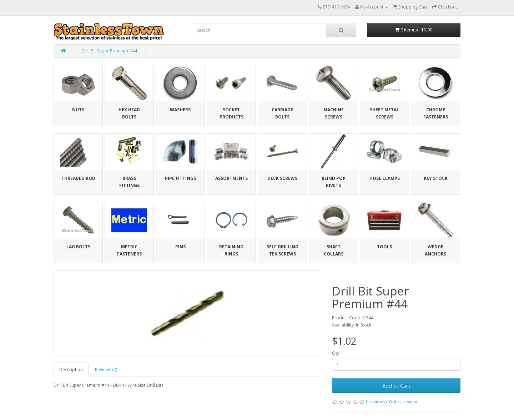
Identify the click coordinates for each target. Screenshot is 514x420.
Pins (180, 247)
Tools (384, 247)
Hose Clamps (385, 178)
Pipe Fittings (180, 178)
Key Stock (436, 178)
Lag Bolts (78, 247)
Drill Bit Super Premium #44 (109, 51)
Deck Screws (282, 178)
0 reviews (375, 402)
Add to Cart (396, 385)
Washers (180, 110)
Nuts (78, 110)
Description (71, 370)
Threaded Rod (78, 178)
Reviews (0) (106, 370)
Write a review (403, 402)
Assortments (231, 178)
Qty (336, 353)
